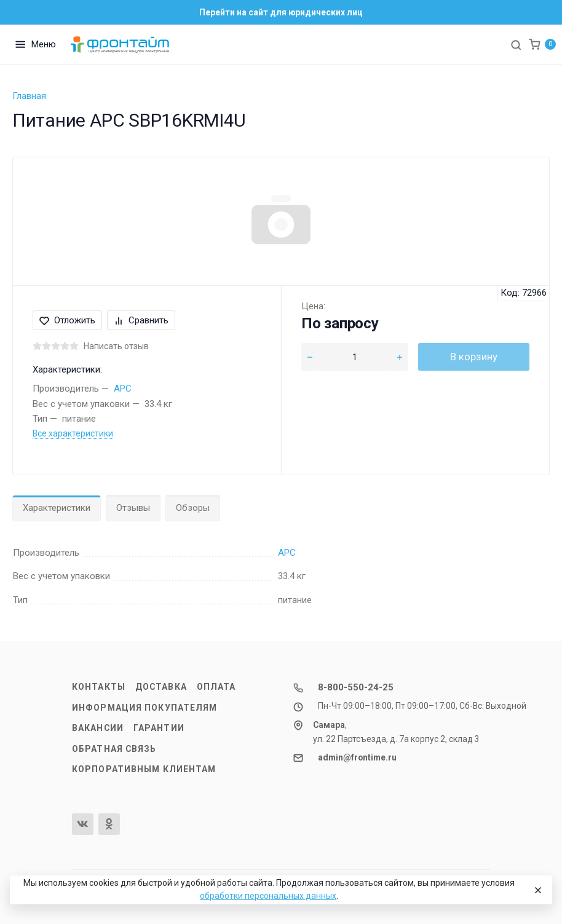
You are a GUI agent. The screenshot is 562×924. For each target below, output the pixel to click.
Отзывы (133, 508)
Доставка (161, 687)
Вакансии (98, 728)
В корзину (474, 357)
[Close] (537, 890)
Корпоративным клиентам (144, 769)
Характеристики (57, 508)
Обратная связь (114, 749)
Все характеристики (73, 433)
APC (123, 389)
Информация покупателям (144, 708)
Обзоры (193, 508)
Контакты (99, 687)
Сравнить (141, 320)
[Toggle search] (516, 44)
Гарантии (159, 728)
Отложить (67, 320)
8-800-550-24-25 (356, 687)
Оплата (216, 687)
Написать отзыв (116, 346)
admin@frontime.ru (357, 757)
